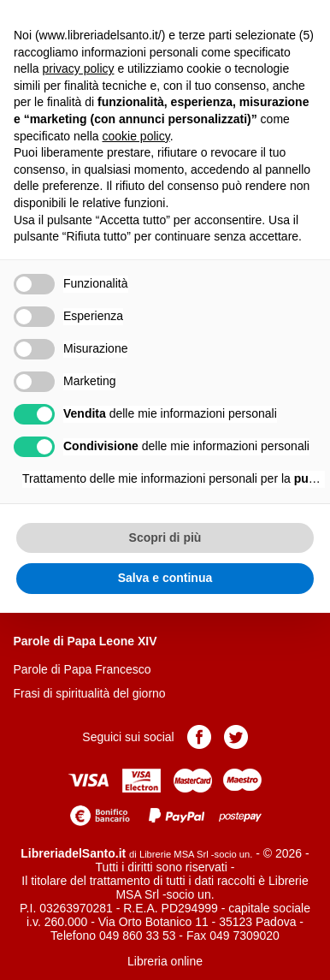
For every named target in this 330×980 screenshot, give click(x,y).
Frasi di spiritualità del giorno (89, 693)
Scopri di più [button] (165, 538)
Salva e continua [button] (165, 578)
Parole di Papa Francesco (82, 669)
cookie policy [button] (136, 136)
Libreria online (165, 961)
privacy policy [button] (78, 68)
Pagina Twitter (236, 737)
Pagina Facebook (199, 737)
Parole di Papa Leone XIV (85, 641)
